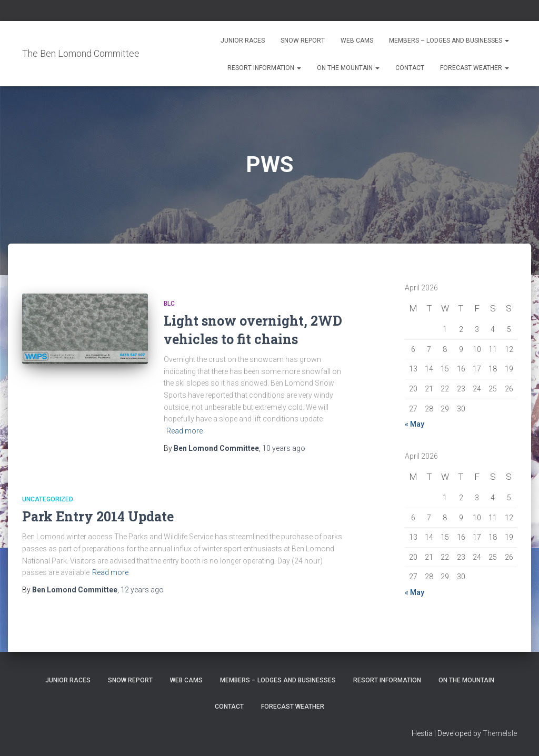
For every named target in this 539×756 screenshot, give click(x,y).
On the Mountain (348, 68)
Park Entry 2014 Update (98, 516)
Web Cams (357, 41)
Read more (184, 431)
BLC (169, 304)
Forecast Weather (475, 68)
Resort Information (264, 68)
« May (415, 424)
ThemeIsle (500, 733)
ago (284, 448)
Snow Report (303, 41)
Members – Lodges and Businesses (449, 41)
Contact (410, 68)
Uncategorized (48, 499)
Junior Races (243, 41)
